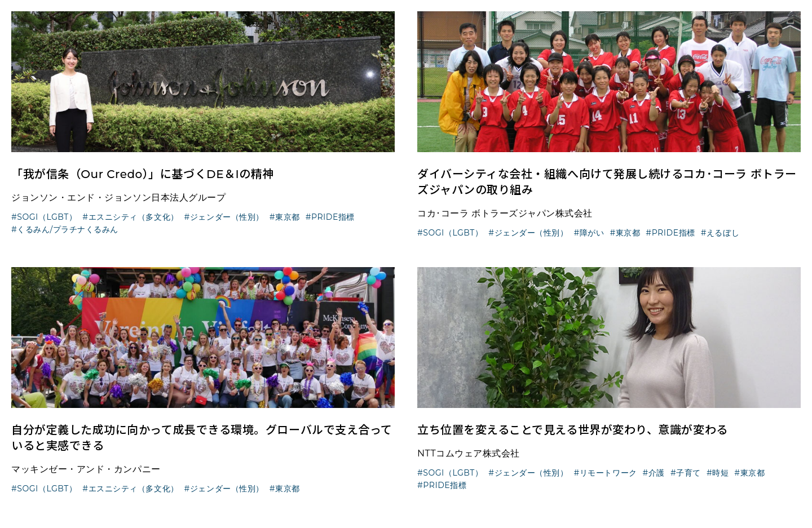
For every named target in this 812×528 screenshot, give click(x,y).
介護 (657, 473)
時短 (720, 473)
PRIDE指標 (333, 217)
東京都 (288, 217)
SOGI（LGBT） (47, 217)
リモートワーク (608, 473)
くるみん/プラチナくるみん (68, 229)
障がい (592, 233)
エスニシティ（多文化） (134, 217)
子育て (689, 473)
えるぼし (723, 233)
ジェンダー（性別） (227, 217)
